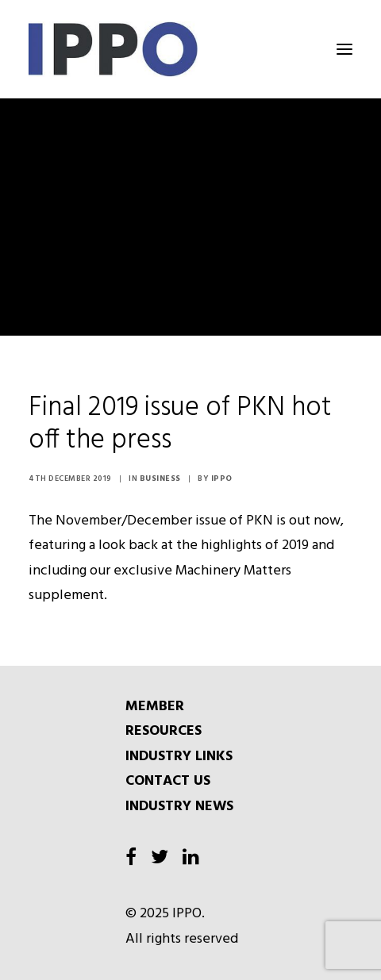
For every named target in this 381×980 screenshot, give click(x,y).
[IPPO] (188, 49)
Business (160, 478)
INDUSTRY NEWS (179, 807)
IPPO (222, 478)
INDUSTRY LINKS (179, 757)
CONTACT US (168, 781)
